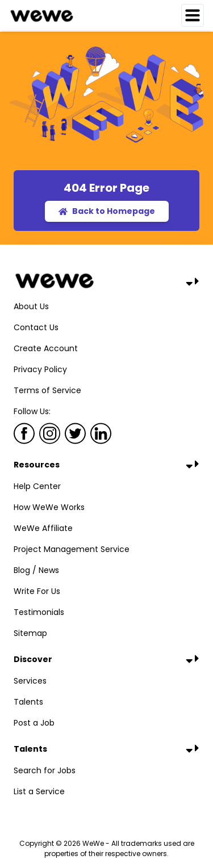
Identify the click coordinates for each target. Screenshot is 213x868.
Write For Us (37, 591)
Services (30, 681)
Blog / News (36, 570)
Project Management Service (72, 549)
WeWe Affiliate (43, 528)
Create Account (46, 348)
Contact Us (36, 327)
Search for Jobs (45, 770)
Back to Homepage (107, 211)
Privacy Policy (40, 369)
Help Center (37, 486)
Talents (28, 702)
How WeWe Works (49, 507)
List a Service (39, 791)
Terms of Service (47, 390)
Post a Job (34, 723)
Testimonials (39, 612)
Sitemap (30, 633)
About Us (31, 306)
